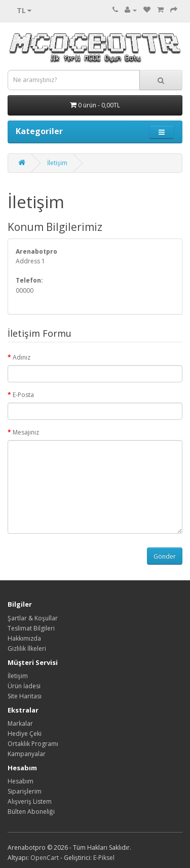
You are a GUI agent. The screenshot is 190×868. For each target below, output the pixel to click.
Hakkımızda (24, 638)
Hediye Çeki (25, 734)
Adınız (22, 357)
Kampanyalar (27, 754)
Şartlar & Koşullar (33, 618)
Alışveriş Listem (30, 801)
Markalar (20, 723)
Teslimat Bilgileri (31, 628)
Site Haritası (25, 696)
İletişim (57, 163)
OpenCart (45, 858)
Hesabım (21, 781)
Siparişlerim (25, 791)
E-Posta (23, 395)
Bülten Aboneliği (31, 812)
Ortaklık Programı (33, 744)
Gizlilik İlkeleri (27, 648)
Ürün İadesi (24, 686)
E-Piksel (104, 858)
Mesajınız (26, 432)
